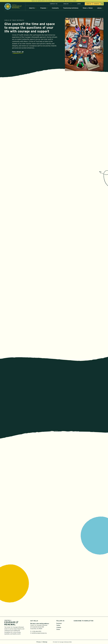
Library (99, 8)
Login (79, 4)
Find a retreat (16, 52)
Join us (89, 4)
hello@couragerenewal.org (39, 633)
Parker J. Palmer (88, 8)
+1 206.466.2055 (36, 631)
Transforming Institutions (71, 8)
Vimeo (58, 629)
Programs (43, 8)
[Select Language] (67, 4)
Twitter (58, 625)
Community (55, 8)
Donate (97, 4)
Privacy (39, 642)
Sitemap (45, 642)
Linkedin (59, 627)
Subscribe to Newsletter (83, 621)
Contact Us (54, 4)
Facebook (59, 623)
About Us (32, 8)
